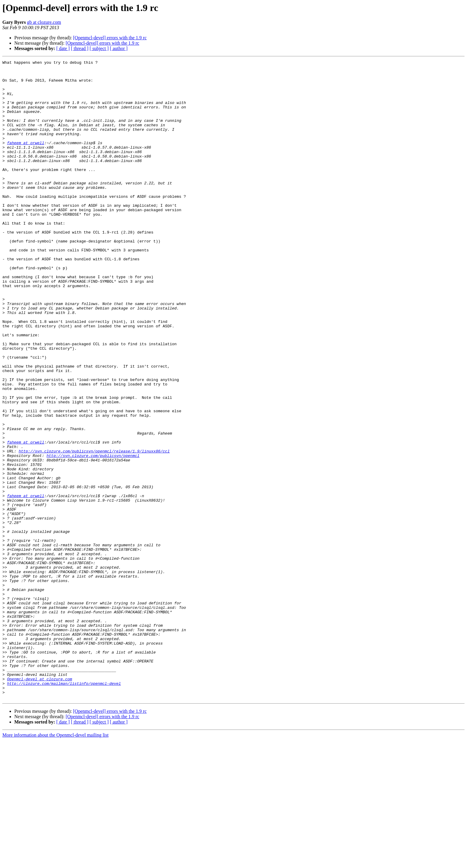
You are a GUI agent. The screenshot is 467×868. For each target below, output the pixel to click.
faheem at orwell (26, 160)
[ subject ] (99, 48)
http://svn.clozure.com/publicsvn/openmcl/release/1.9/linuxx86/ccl (94, 530)
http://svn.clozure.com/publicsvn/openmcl (93, 535)
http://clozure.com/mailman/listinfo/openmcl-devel (64, 808)
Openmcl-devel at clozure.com (40, 803)
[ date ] (63, 48)
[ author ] (119, 48)
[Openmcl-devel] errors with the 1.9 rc (110, 38)
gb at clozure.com (44, 22)
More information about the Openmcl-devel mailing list (55, 863)
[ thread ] (80, 48)
